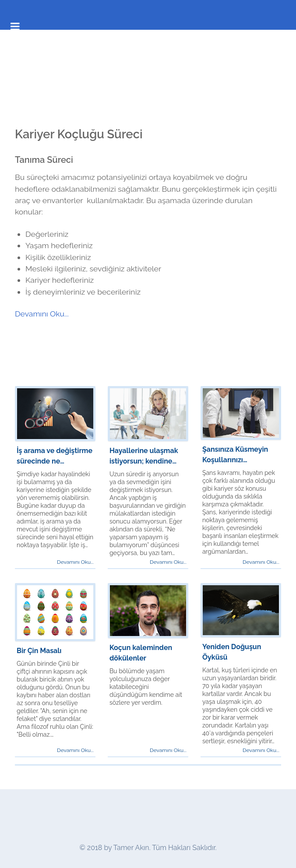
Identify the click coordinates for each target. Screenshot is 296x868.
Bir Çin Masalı (39, 651)
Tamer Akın (131, 848)
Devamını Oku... (42, 314)
